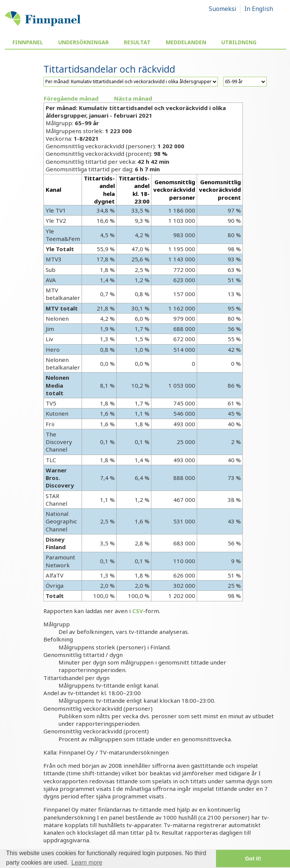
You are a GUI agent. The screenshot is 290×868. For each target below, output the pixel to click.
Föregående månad (71, 98)
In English (259, 9)
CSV (138, 611)
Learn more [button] (87, 863)
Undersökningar (83, 42)
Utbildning (239, 42)
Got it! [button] (253, 859)
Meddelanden (186, 42)
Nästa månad (133, 98)
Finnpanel (28, 42)
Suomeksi (223, 9)
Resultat (137, 42)
